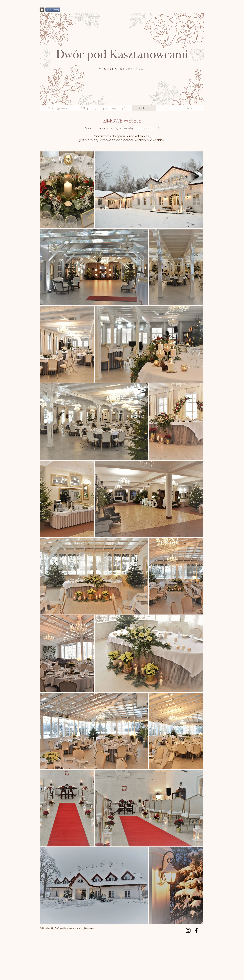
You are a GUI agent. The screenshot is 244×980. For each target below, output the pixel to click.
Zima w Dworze (138, 136)
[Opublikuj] (53, 10)
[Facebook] (196, 930)
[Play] (42, 10)
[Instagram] (188, 930)
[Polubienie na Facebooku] (183, 11)
